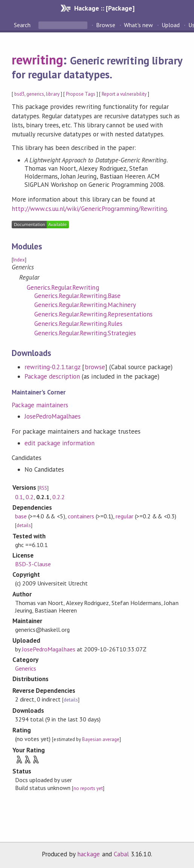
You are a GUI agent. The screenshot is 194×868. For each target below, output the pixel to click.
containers (81, 516)
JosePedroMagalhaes (53, 416)
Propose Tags (81, 94)
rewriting (37, 60)
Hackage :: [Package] (104, 8)
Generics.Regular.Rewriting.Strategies (85, 333)
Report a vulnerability (124, 94)
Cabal (121, 854)
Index (19, 260)
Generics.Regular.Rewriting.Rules (78, 324)
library (53, 94)
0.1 (19, 497)
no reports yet (88, 788)
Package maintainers (40, 405)
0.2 (30, 497)
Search (23, 25)
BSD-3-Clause (33, 564)
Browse (106, 25)
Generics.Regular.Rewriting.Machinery (85, 305)
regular (124, 516)
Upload (171, 25)
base (21, 516)
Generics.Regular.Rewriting (63, 287)
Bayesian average (101, 739)
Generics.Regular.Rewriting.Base (77, 296)
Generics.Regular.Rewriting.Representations (93, 314)
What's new (138, 25)
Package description (52, 376)
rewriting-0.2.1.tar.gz (53, 367)
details (24, 525)
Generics (26, 668)
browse (95, 367)
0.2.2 (59, 497)
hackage (89, 854)
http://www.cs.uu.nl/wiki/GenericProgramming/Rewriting (89, 209)
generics (35, 94)
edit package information (60, 443)
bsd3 (19, 94)
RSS (43, 488)
